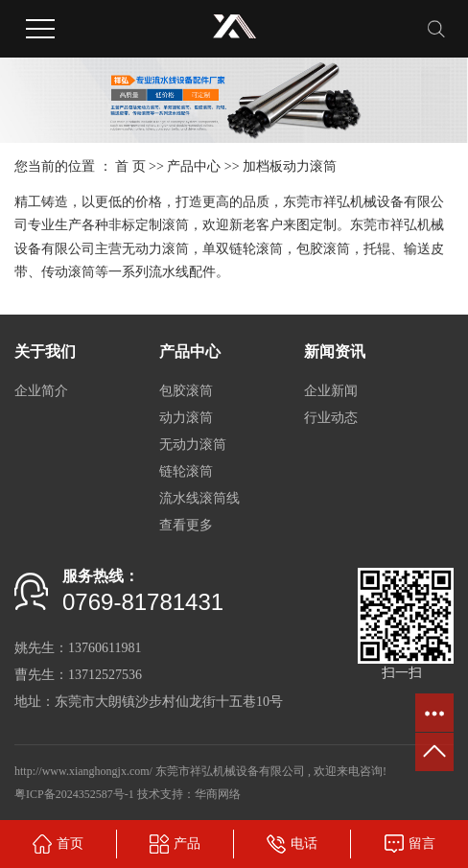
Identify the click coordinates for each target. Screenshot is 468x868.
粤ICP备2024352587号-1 (74, 794)
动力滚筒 (186, 418)
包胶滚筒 (186, 391)
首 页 (130, 166)
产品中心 (194, 166)
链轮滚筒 (186, 471)
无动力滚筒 (193, 445)
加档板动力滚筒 (290, 166)
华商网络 (218, 794)
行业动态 (331, 418)
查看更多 (186, 525)
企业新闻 (331, 391)
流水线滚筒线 (199, 498)
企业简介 (41, 391)
